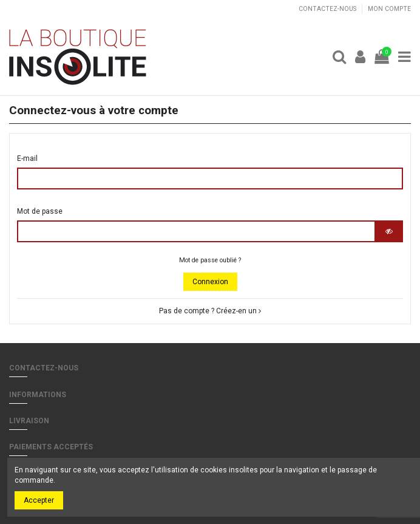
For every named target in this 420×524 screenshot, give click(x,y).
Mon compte (389, 9)
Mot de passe (40, 211)
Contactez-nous (328, 9)
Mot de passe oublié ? (210, 260)
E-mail (27, 158)
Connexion (210, 282)
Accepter (39, 500)
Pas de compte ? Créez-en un (210, 311)
